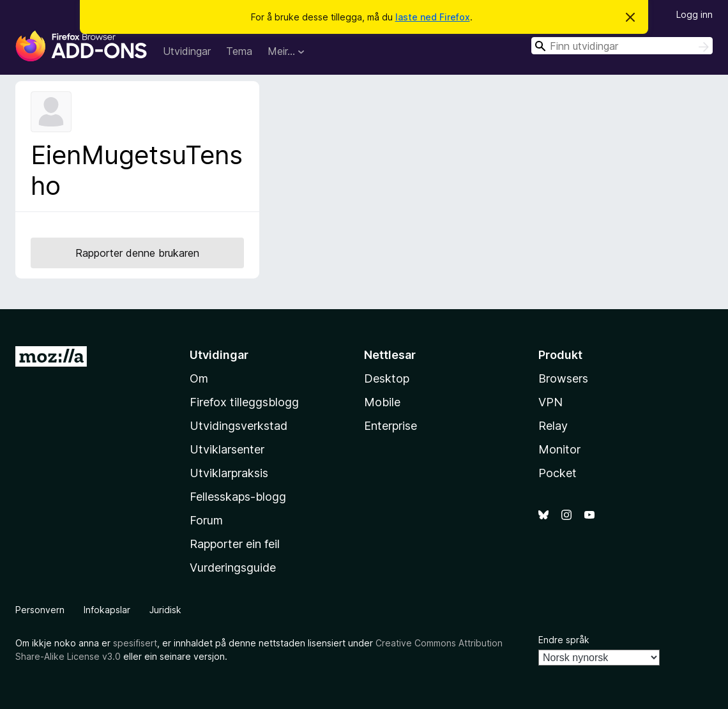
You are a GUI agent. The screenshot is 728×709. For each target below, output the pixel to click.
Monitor (559, 449)
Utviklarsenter (227, 449)
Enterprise (391, 426)
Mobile (382, 402)
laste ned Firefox (433, 17)
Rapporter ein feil (235, 544)
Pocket (557, 473)
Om (199, 378)
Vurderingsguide (233, 568)
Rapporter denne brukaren (137, 253)
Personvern (40, 610)
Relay (553, 426)
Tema (239, 51)
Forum (206, 520)
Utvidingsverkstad (239, 426)
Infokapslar (107, 610)
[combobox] (622, 46)
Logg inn (694, 14)
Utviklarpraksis (229, 473)
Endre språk (564, 640)
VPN (550, 402)
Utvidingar (187, 51)
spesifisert (135, 643)
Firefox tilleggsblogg (244, 402)
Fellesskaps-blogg (238, 497)
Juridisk (165, 610)
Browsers (563, 378)
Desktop (387, 378)
